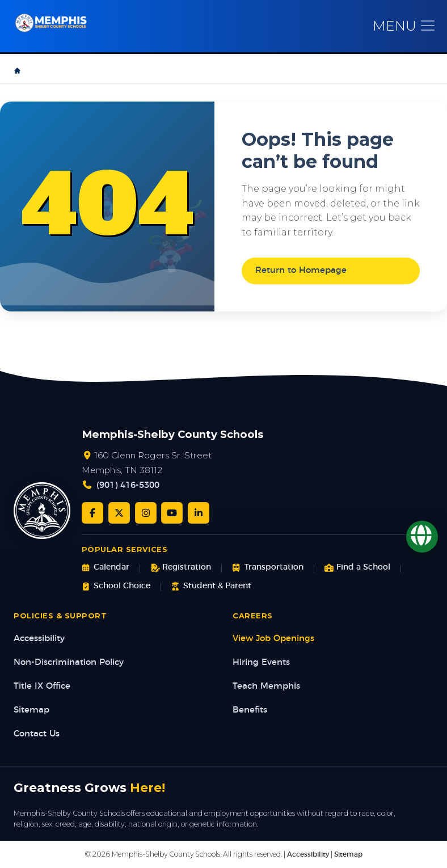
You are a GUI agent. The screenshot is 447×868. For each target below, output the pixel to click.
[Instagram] (146, 513)
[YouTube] (172, 513)
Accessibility (39, 639)
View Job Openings (273, 639)
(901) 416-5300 (128, 485)
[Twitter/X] (119, 513)
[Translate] (422, 537)
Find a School (357, 568)
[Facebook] (92, 513)
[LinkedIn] (199, 513)
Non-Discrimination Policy (69, 662)
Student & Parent (211, 586)
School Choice (116, 586)
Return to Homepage (301, 270)
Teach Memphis (266, 686)
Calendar (106, 568)
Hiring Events (261, 662)
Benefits (250, 710)
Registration (181, 568)
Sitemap (31, 710)
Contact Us (37, 734)
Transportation (267, 568)
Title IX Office (42, 686)
